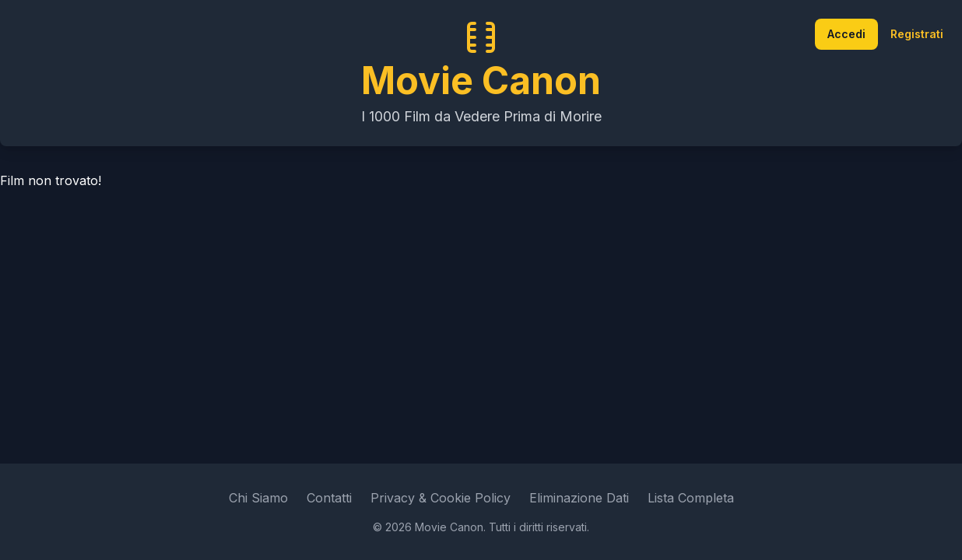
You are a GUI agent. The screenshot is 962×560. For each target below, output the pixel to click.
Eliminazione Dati (579, 498)
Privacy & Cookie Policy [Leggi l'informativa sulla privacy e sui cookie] (441, 498)
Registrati (917, 34)
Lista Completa (691, 498)
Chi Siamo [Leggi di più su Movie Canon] (258, 498)
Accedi (846, 34)
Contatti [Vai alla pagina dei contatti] (329, 498)
